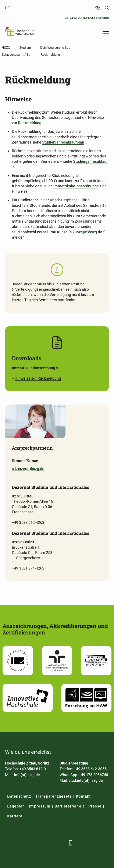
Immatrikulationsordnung (75, 186)
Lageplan (16, 806)
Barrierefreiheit (69, 806)
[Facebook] (9, 843)
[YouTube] (41, 843)
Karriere (15, 816)
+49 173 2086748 (93, 775)
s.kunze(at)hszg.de (86, 232)
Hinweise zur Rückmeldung (38, 378)
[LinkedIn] (19, 843)
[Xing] (30, 843)
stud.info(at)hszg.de (86, 780)
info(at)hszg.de (27, 775)
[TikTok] (62, 843)
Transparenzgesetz (54, 796)
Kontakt (83, 796)
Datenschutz (19, 796)
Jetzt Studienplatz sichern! (87, 18)
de (7, 8)
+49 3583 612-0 (33, 769)
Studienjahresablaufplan (63, 142)
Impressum (40, 806)
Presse (95, 806)
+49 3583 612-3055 (90, 769)
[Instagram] (51, 843)
